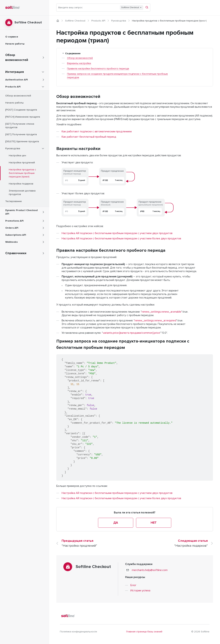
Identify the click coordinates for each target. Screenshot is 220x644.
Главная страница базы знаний (144, 632)
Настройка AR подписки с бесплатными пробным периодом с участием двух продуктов (117, 233)
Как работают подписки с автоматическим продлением (97, 131)
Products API (98, 21)
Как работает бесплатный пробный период (89, 137)
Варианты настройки (79, 63)
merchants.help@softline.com (150, 570)
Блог (133, 585)
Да (116, 523)
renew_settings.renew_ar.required (155, 321)
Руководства (119, 21)
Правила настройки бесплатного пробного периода (98, 69)
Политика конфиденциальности (78, 632)
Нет (154, 523)
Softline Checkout (75, 21)
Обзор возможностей (80, 58)
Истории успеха (140, 590)
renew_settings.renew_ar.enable (161, 312)
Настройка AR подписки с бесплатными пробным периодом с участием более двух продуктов (121, 238)
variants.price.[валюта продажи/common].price (131, 333)
